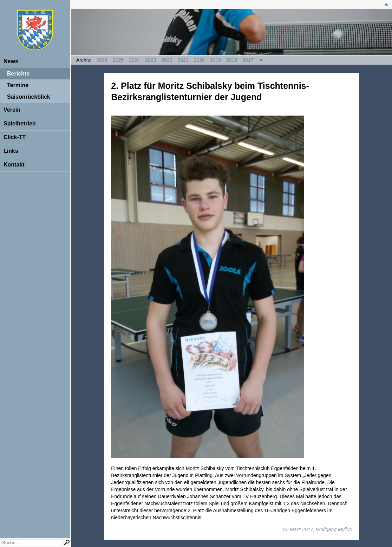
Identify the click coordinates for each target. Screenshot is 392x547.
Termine (18, 85)
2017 (248, 60)
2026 (102, 60)
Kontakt (14, 165)
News (11, 61)
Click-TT (15, 137)
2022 (167, 60)
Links (11, 151)
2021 (183, 60)
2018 (232, 60)
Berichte (18, 74)
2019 (215, 60)
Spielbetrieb (20, 123)
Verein (12, 110)
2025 (118, 60)
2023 (151, 60)
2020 (199, 60)
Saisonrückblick (29, 97)
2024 (134, 60)
